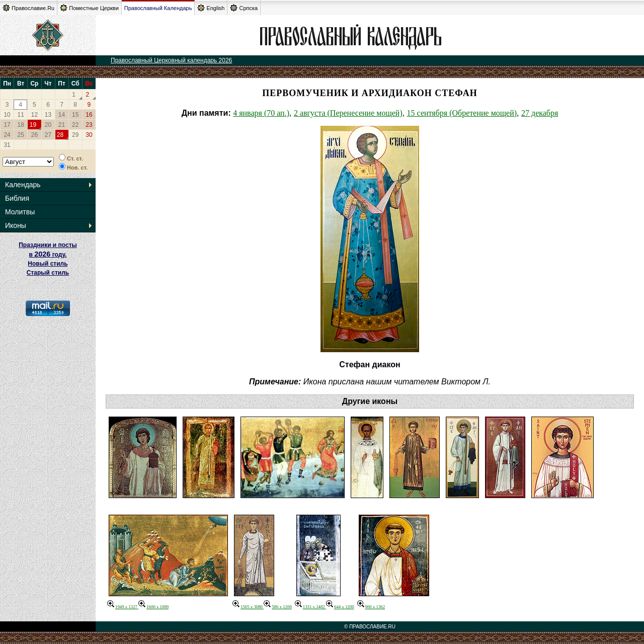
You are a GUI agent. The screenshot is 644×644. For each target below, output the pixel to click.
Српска (244, 8)
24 (7, 135)
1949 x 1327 (123, 607)
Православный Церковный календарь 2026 (171, 60)
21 (62, 125)
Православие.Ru (28, 8)
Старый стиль (48, 273)
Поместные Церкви (89, 8)
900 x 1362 (371, 607)
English (211, 8)
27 (48, 135)
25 (21, 135)
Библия (17, 198)
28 (60, 135)
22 (75, 125)
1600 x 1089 (153, 607)
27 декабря (540, 113)
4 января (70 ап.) (261, 113)
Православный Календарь (158, 8)
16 (89, 115)
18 (21, 125)
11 (21, 115)
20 (48, 125)
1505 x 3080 (248, 607)
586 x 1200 (278, 607)
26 (34, 135)
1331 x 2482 (310, 607)
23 (89, 125)
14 (62, 115)
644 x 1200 (340, 607)
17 (7, 125)
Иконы (16, 225)
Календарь (23, 185)
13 (48, 115)
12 (34, 115)
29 (75, 135)
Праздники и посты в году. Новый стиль (48, 254)
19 (33, 125)
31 (7, 145)
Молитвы (20, 212)
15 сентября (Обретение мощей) (462, 113)
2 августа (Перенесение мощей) (348, 113)
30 (89, 135)
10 (7, 115)
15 (75, 115)
